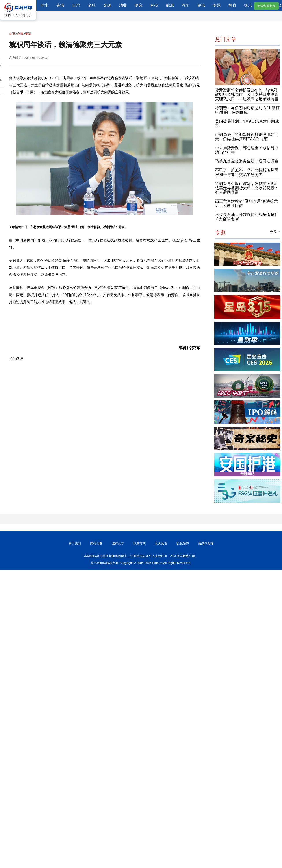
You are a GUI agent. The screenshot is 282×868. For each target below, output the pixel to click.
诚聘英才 (118, 543)
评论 (201, 5)
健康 (139, 5)
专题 (217, 5)
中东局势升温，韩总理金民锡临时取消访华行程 (247, 150)
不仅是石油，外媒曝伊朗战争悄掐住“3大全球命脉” (247, 217)
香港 (60, 5)
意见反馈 (161, 543)
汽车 (186, 5)
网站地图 (96, 543)
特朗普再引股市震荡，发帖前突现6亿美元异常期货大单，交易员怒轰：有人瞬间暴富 (247, 188)
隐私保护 (183, 543)
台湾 (76, 5)
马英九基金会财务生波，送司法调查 (247, 161)
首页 (12, 34)
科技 (154, 5)
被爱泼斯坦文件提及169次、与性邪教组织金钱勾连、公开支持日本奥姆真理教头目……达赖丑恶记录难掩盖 (247, 95)
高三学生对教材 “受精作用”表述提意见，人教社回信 (247, 203)
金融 (107, 5)
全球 (92, 5)
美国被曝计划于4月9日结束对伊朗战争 (247, 123)
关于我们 (75, 543)
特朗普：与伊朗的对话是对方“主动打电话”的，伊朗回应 (247, 110)
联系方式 (139, 543)
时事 (45, 5)
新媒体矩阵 (206, 543)
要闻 (28, 34)
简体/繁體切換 (266, 6)
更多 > (275, 232)
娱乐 (248, 5)
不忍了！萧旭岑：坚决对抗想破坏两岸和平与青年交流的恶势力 (247, 172)
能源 (170, 5)
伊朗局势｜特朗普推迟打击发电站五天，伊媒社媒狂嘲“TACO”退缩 (247, 137)
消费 (123, 5)
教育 (232, 5)
